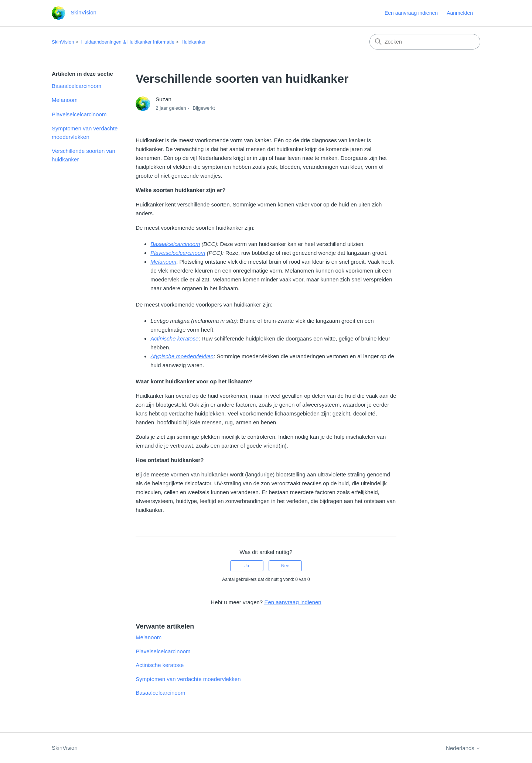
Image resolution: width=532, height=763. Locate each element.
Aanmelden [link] (460, 13)
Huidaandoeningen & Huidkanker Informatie (128, 42)
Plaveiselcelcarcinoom (79, 114)
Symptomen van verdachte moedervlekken (85, 133)
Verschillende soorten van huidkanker (83, 155)
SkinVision (63, 42)
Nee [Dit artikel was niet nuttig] (285, 566)
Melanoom (65, 100)
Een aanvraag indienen (411, 13)
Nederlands (463, 748)
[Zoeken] (425, 42)
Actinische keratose (160, 665)
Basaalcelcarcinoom (76, 86)
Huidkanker (194, 42)
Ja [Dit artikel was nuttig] (247, 566)
